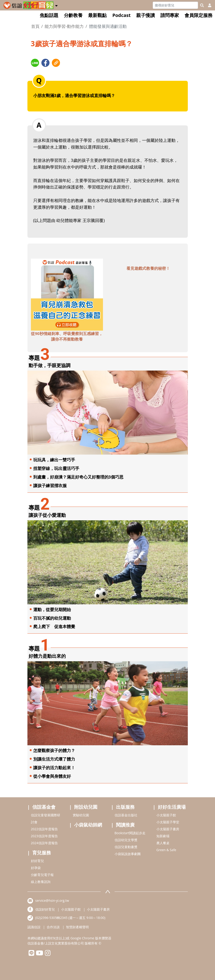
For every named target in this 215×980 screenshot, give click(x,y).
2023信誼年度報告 (44, 836)
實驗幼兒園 (81, 815)
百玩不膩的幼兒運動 (52, 618)
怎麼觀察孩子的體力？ (54, 750)
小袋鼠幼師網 (88, 825)
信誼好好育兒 (45, 909)
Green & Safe (166, 850)
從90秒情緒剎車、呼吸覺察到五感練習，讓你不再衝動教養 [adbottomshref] (67, 336)
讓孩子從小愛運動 (47, 515)
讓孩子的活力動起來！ (54, 768)
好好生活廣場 (172, 807)
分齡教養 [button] (73, 15)
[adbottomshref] (67, 294)
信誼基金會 (44, 807)
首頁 (35, 26)
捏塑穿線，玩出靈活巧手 (56, 468)
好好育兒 (37, 861)
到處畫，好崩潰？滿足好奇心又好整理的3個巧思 (78, 477)
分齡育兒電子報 (42, 875)
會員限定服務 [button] (198, 15)
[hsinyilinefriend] (31, 954)
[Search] (175, 5)
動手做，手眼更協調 (50, 365)
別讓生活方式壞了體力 (54, 759)
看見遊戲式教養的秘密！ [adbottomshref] (148, 268)
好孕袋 (36, 868)
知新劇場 (163, 836)
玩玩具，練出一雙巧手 (54, 460)
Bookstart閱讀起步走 (130, 833)
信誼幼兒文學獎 (126, 840)
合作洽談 (53, 927)
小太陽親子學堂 (168, 822)
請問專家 (170, 15)
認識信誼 (34, 927)
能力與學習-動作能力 (64, 26)
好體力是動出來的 (47, 656)
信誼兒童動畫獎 (126, 847)
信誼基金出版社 (126, 815)
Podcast (121, 15)
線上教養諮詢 (41, 882)
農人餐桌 (163, 843)
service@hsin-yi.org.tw (52, 900)
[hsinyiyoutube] (40, 954)
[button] (56, 5)
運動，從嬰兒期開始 (52, 609)
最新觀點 (97, 15)
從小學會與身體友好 (52, 776)
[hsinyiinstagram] (48, 954)
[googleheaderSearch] (202, 5)
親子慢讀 (146, 15)
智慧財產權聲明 (77, 927)
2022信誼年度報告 (44, 829)
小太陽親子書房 (168, 829)
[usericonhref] (208, 5)
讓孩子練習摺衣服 (50, 485)
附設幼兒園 (86, 807)
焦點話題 (49, 15)
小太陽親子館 (166, 815)
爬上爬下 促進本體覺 (54, 626)
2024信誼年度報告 (44, 843)
